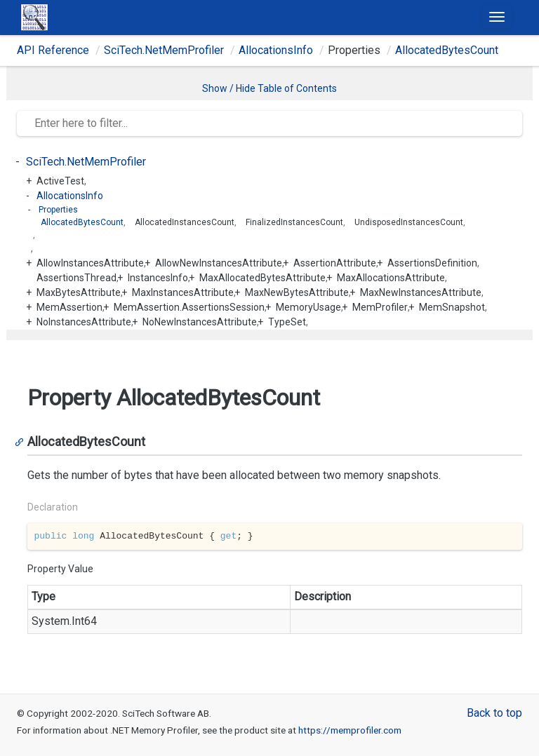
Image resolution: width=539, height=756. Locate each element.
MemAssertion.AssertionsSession (189, 307)
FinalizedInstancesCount (294, 222)
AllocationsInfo (276, 50)
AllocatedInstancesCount (185, 222)
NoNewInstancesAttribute (200, 322)
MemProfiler (380, 307)
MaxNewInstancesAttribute (421, 292)
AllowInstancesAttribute (90, 263)
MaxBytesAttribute (79, 292)
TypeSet (287, 322)
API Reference (53, 50)
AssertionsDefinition (432, 263)
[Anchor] (22, 442)
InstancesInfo (158, 278)
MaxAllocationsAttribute (391, 278)
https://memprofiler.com (350, 730)
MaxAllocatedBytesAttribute (262, 278)
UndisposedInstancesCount (409, 222)
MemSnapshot (452, 307)
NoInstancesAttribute (84, 322)
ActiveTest (60, 181)
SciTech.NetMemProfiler (164, 50)
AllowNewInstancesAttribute (219, 263)
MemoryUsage (308, 307)
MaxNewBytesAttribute (297, 292)
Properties (58, 210)
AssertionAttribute (335, 263)
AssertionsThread (76, 278)
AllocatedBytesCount (447, 50)
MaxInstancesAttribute (183, 292)
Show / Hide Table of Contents (269, 88)
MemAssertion (69, 307)
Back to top (494, 713)
